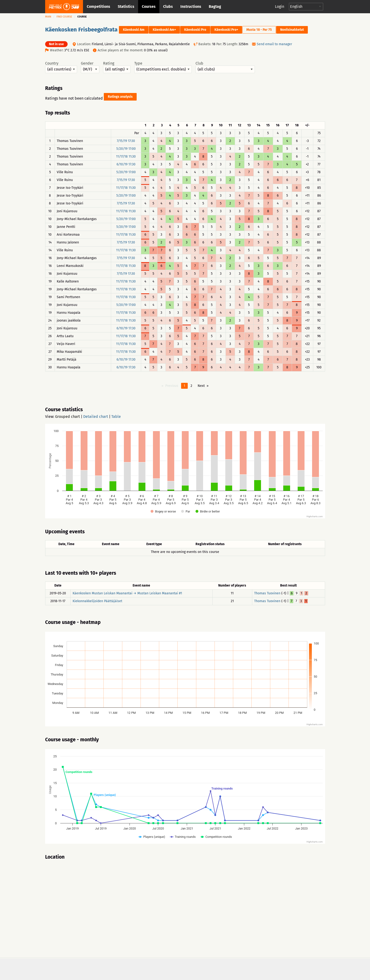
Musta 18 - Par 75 (259, 30)
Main (48, 17)
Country (61, 67)
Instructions (191, 7)
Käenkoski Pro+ (226, 30)
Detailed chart (96, 417)
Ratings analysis (120, 97)
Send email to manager (274, 44)
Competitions (98, 7)
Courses (149, 7)
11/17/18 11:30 (126, 157)
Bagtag (215, 7)
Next (201, 386)
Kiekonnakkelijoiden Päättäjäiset (97, 601)
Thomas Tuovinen (267, 593)
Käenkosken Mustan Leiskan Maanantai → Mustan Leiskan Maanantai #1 (127, 593)
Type (163, 67)
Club (225, 67)
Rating (117, 67)
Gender (90, 67)
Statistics (126, 7)
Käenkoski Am (134, 30)
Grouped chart (67, 417)
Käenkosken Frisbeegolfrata (81, 30)
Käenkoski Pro (195, 30)
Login (280, 7)
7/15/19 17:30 (126, 141)
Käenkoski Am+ (164, 30)
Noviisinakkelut (292, 30)
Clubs (168, 7)
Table (116, 417)
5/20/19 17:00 (126, 149)
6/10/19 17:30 (126, 164)
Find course (64, 17)
